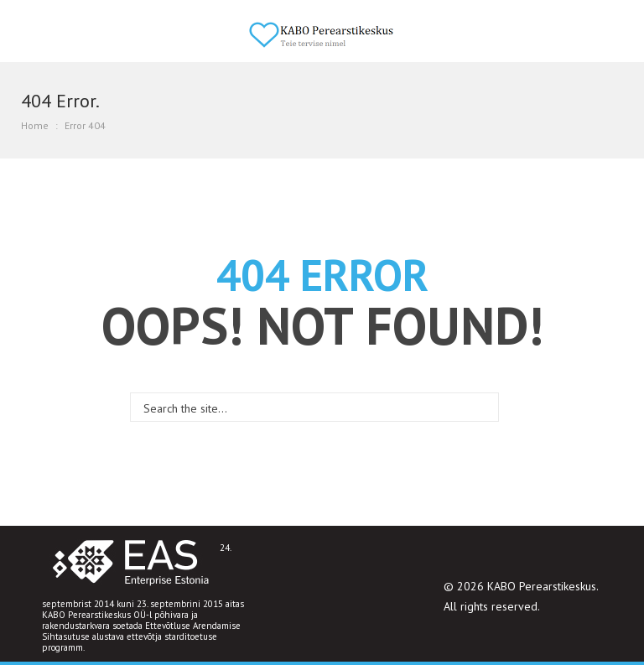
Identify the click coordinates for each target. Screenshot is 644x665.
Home (35, 125)
